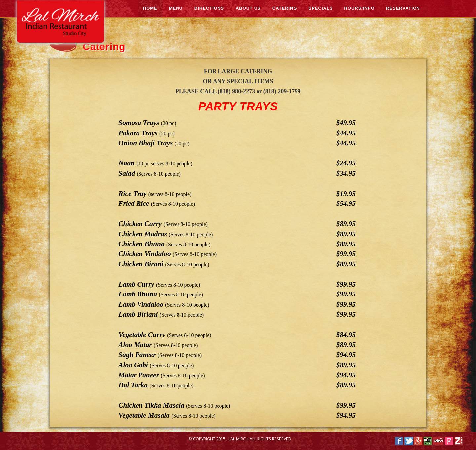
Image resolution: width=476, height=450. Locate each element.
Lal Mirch (239, 439)
